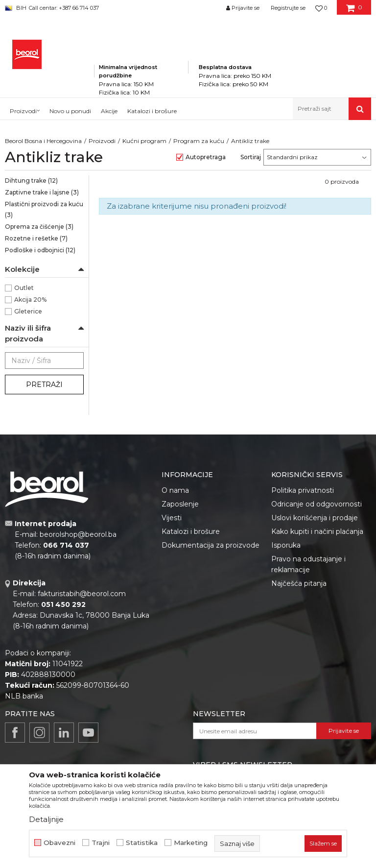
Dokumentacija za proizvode (211, 545)
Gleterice (28, 311)
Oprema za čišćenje (39, 227)
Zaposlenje (180, 504)
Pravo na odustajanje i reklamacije (308, 564)
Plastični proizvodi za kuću (44, 209)
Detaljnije (46, 819)
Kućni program (144, 141)
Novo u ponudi (70, 111)
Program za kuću (199, 141)
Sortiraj (251, 157)
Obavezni (59, 843)
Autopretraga (206, 157)
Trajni (101, 843)
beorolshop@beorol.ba (78, 534)
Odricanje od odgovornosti (317, 504)
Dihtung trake (31, 181)
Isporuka (286, 545)
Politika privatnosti (303, 490)
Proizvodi (102, 141)
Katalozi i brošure (191, 531)
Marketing (191, 843)
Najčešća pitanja (299, 583)
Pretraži (44, 385)
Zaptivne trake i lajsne (42, 192)
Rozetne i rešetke (36, 238)
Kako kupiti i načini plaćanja (317, 531)
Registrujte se (288, 8)
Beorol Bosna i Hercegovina (43, 141)
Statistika (142, 843)
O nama (175, 490)
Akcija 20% (30, 300)
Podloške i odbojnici (40, 250)
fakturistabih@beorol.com (82, 594)
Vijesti (172, 518)
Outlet (24, 288)
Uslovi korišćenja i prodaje (315, 518)
